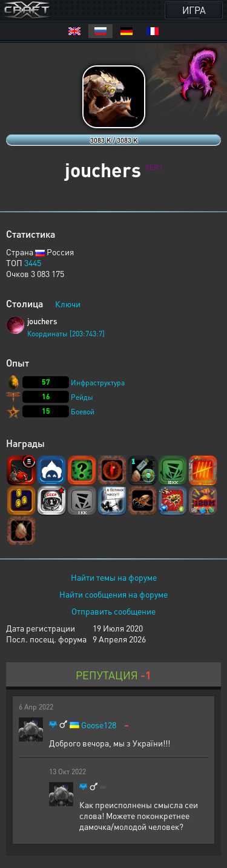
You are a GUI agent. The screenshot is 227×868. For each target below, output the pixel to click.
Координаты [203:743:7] (66, 334)
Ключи (68, 304)
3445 (33, 263)
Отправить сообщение (113, 611)
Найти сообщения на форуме (113, 594)
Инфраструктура (98, 383)
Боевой (83, 412)
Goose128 (99, 725)
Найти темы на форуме (114, 577)
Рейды (82, 397)
